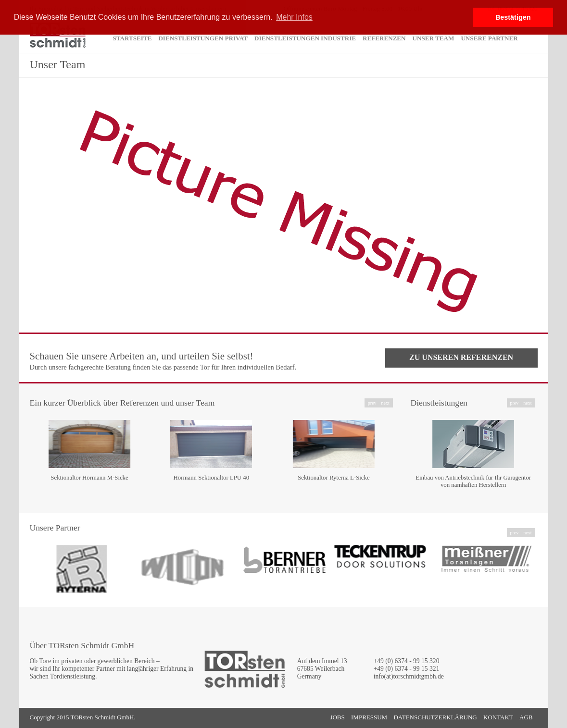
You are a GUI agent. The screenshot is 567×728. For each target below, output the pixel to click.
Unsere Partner (489, 38)
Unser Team (434, 38)
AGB (526, 717)
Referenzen (384, 38)
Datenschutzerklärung (435, 717)
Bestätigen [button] (513, 17)
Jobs (337, 717)
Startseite (132, 38)
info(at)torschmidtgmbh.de (409, 676)
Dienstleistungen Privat (203, 38)
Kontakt (498, 717)
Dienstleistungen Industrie (305, 38)
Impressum (369, 717)
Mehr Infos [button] (294, 17)
